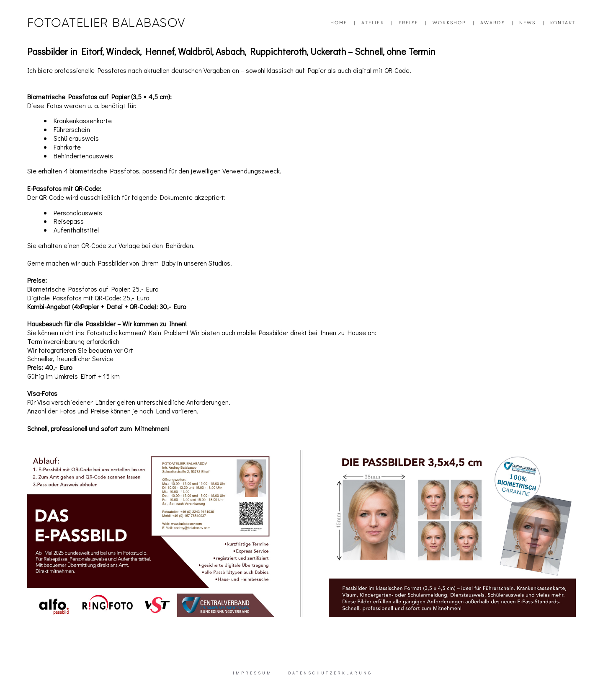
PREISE (408, 23)
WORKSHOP (449, 23)
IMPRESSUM (253, 673)
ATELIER (373, 23)
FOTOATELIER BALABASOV (106, 23)
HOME (339, 23)
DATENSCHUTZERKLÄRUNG (330, 673)
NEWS (528, 23)
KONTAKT (563, 23)
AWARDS (493, 23)
